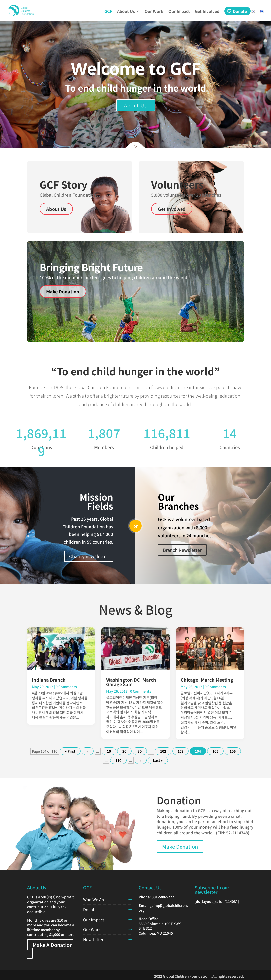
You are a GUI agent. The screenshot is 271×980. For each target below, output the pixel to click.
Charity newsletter (89, 556)
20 (124, 751)
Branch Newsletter (182, 550)
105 (215, 751)
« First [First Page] (70, 751)
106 (233, 751)
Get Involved (207, 12)
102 (163, 751)
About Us (126, 12)
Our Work (154, 12)
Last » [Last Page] (158, 760)
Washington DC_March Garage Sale (131, 682)
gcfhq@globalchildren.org (163, 908)
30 (140, 751)
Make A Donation (53, 945)
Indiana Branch (49, 680)
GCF (108, 12)
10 (109, 751)
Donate (240, 11)
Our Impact (179, 12)
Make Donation (63, 291)
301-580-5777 (163, 897)
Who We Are (94, 899)
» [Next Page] (141, 760)
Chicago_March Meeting (207, 680)
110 (118, 760)
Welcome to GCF (135, 68)
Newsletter (93, 939)
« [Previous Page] (88, 751)
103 (181, 751)
